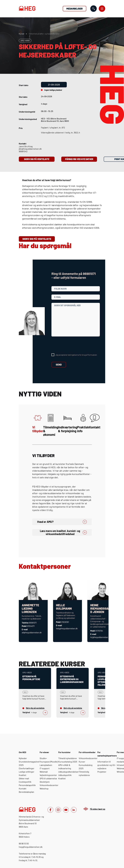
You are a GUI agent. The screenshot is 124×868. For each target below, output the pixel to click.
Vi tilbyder (38, 423)
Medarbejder (74, 9)
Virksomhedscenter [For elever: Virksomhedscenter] (49, 785)
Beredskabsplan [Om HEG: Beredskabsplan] (26, 792)
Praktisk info (83, 423)
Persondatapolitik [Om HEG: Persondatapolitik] (27, 785)
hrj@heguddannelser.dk (100, 637)
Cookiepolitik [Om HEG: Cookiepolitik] (25, 782)
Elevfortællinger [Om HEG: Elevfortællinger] (27, 768)
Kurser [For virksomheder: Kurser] (82, 762)
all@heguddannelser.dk (32, 632)
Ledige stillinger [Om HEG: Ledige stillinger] (27, 772)
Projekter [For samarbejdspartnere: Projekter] (102, 772)
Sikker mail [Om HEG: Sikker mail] (24, 778)
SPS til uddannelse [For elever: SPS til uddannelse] (48, 778)
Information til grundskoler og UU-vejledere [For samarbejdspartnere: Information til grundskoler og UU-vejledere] (107, 765)
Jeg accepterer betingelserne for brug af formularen (76, 355)
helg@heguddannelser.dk (67, 628)
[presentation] (72, 345)
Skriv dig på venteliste (37, 159)
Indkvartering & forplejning (68, 423)
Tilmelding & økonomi (51, 425)
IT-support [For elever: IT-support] (45, 768)
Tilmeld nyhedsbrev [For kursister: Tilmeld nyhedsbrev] (68, 758)
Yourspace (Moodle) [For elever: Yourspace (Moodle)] (49, 762)
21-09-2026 (54, 85)
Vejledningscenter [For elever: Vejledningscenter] (48, 775)
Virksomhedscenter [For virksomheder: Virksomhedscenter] (88, 758)
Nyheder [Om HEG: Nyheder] (23, 758)
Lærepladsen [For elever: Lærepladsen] (46, 765)
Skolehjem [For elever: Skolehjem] (45, 782)
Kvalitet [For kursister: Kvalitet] (62, 778)
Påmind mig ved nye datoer (79, 159)
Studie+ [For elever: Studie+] (43, 758)
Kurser (22, 34)
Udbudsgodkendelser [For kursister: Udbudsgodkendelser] (69, 772)
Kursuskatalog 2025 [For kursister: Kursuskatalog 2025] (68, 762)
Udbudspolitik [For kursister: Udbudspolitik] (65, 775)
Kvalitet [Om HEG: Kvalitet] (23, 775)
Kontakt (95, 422)
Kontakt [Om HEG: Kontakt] (23, 788)
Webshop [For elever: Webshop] (44, 788)
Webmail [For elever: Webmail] (44, 772)
